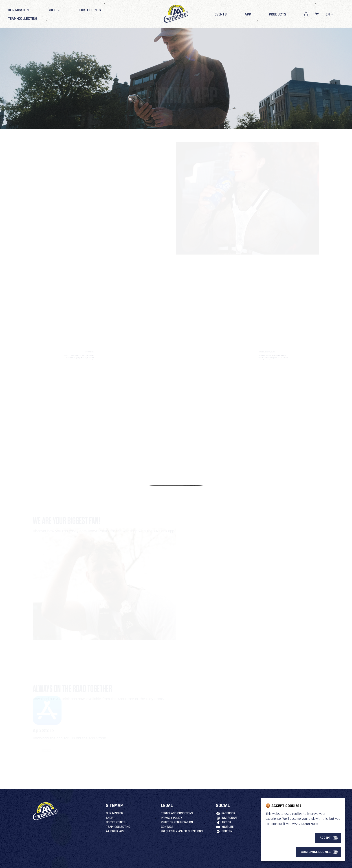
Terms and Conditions (177, 813)
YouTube (225, 827)
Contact (167, 827)
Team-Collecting (23, 19)
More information (203, 610)
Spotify (224, 831)
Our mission (18, 10)
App (248, 14)
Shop (53, 10)
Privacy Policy (172, 818)
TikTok (223, 822)
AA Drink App (115, 831)
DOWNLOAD (46, 751)
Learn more (310, 824)
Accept (325, 838)
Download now (141, 214)
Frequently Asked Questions (182, 831)
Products (278, 14)
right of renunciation (177, 822)
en (329, 14)
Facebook (225, 813)
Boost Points (89, 10)
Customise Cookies (316, 852)
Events (221, 14)
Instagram (226, 818)
